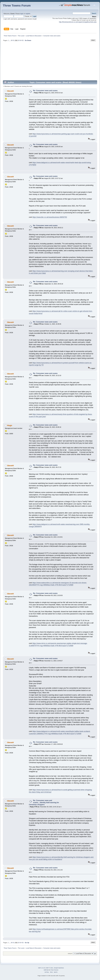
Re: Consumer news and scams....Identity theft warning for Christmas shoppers (44, 803)
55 (23, 40)
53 (19, 40)
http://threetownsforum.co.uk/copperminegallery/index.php (78, 22)
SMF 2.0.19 (42, 968)
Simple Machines (59, 968)
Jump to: (70, 953)
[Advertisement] (50, 62)
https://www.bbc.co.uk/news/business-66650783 (50, 217)
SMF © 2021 (50, 968)
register (28, 14)
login (22, 14)
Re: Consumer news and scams (45, 91)
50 (12, 40)
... (10, 40)
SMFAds (46, 970)
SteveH (10, 91)
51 (14, 40)
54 (21, 40)
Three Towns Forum (17, 6)
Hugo (10, 425)
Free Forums (54, 970)
